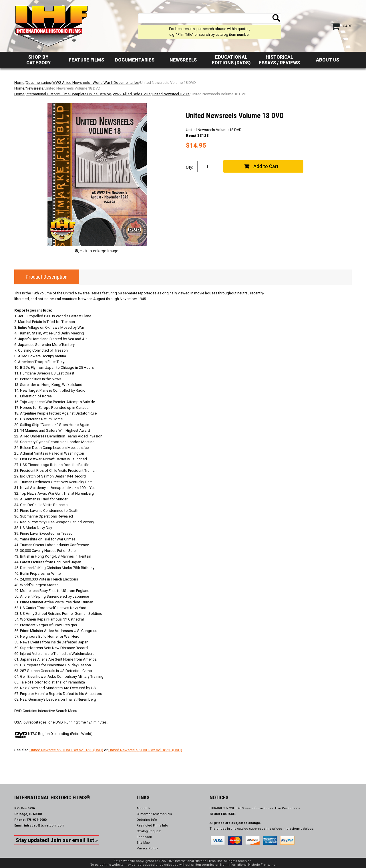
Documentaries (135, 60)
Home (19, 83)
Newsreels (183, 60)
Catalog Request (149, 831)
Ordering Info (147, 820)
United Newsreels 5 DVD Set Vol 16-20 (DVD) (145, 750)
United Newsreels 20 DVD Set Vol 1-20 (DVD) (66, 750)
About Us (328, 60)
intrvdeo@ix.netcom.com (44, 826)
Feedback (144, 837)
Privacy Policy (147, 848)
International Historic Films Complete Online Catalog (68, 94)
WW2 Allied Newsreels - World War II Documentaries (96, 83)
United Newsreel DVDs (171, 94)
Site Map (143, 843)
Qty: (189, 167)
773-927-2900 (36, 820)
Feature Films (86, 60)
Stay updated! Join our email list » (57, 840)
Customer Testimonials (154, 814)
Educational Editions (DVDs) (231, 60)
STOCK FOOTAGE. (223, 814)
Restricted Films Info (152, 826)
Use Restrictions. (288, 808)
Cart (347, 26)
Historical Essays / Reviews (279, 60)
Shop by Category (38, 60)
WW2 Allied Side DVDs (132, 94)
